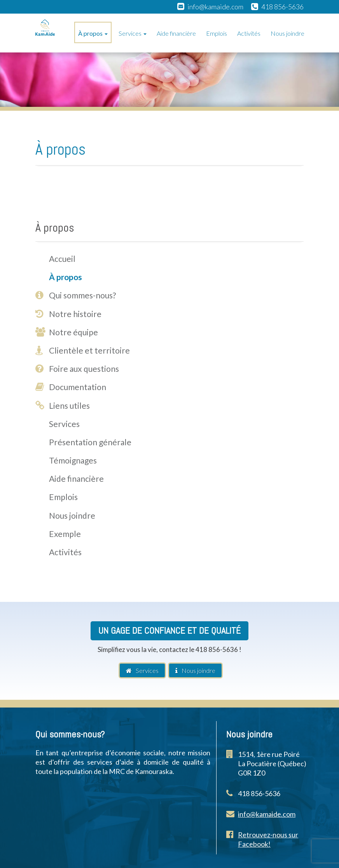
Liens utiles (69, 405)
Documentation (78, 387)
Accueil (62, 259)
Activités (249, 33)
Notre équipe (73, 332)
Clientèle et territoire (89, 350)
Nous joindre (287, 33)
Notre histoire (75, 314)
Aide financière (176, 33)
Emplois (217, 33)
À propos (93, 33)
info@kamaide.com (215, 7)
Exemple (65, 534)
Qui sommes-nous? (82, 295)
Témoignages (73, 460)
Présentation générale (90, 442)
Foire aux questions (84, 369)
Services (133, 33)
